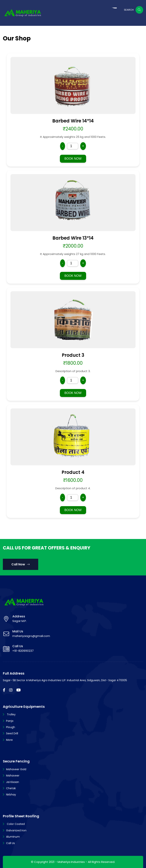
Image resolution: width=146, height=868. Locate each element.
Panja (10, 721)
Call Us (10, 843)
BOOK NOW (73, 159)
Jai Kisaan (13, 782)
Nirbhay (11, 795)
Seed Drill (12, 733)
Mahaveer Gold (16, 769)
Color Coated (15, 824)
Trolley (11, 714)
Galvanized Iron (16, 830)
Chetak (11, 788)
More (9, 740)
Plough (11, 727)
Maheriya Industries (71, 862)
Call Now (21, 564)
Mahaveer (13, 776)
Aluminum (13, 837)
